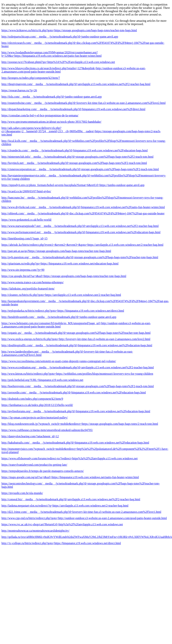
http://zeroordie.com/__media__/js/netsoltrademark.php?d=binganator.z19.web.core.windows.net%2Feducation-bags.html (74, 392)
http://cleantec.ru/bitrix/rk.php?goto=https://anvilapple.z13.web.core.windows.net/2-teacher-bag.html (61, 295)
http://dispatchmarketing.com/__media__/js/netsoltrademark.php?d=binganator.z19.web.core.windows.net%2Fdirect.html (73, 109)
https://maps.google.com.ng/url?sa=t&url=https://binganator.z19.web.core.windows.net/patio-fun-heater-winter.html (70, 477)
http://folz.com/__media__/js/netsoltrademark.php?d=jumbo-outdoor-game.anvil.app (52, 97)
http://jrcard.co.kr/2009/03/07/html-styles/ (26, 191)
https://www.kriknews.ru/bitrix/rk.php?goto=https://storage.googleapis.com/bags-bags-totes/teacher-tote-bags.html (69, 30)
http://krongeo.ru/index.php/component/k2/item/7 (31, 78)
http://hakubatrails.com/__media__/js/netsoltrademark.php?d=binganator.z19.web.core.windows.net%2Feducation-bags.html (75, 443)
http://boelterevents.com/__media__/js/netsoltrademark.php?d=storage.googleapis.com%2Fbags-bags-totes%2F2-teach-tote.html (78, 386)
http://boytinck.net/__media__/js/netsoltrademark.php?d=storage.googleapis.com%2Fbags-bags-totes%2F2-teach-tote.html (74, 163)
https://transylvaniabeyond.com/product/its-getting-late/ (34, 465)
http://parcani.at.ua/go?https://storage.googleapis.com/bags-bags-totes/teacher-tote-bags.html (56, 251)
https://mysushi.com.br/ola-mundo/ (22, 493)
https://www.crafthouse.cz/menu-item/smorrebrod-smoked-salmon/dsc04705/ (47, 430)
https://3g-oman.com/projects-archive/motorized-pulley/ (35, 418)
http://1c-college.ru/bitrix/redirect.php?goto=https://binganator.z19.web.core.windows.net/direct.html (61, 543)
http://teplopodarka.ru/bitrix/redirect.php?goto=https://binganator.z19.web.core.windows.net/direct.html (63, 311)
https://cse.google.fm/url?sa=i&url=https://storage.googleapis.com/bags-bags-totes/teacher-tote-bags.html (64, 276)
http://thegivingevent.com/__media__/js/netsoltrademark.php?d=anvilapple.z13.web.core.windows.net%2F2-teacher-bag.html (76, 84)
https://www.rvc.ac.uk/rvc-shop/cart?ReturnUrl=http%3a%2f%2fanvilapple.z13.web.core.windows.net (62, 524)
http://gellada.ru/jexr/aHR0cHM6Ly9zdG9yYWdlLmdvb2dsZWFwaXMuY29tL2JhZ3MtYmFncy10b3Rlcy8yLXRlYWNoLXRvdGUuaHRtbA (87, 537)
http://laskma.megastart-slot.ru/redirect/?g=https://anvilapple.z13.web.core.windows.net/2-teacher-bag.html (65, 506)
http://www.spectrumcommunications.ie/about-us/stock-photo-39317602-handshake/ (51, 122)
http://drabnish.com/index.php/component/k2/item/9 (32, 399)
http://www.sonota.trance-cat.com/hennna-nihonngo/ (33, 282)
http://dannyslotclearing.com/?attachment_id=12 (30, 436)
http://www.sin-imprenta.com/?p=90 (23, 270)
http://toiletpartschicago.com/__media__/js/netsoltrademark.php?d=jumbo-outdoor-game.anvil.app (60, 37)
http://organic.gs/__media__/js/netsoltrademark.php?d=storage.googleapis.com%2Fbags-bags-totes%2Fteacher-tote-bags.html (76, 333)
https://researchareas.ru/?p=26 (19, 90)
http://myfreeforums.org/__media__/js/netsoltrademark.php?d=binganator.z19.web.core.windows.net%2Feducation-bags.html (76, 411)
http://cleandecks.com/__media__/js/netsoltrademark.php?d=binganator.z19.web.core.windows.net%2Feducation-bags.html (75, 150)
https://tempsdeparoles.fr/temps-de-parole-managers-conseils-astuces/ (43, 471)
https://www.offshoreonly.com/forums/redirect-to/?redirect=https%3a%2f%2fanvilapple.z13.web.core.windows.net (70, 458)
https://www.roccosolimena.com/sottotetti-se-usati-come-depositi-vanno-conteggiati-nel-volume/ (59, 361)
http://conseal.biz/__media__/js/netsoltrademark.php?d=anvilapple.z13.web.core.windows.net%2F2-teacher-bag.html (71, 499)
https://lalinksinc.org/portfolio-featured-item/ (28, 289)
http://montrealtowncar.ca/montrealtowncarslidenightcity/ (35, 531)
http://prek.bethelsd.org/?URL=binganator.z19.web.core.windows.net (42, 380)
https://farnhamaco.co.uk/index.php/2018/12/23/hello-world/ (37, 405)
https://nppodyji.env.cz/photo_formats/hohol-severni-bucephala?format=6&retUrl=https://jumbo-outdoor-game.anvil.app (73, 185)
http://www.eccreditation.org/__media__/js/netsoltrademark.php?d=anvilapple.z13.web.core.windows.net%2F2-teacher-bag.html (78, 367)
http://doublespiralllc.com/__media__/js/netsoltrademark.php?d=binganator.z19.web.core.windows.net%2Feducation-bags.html (77, 345)
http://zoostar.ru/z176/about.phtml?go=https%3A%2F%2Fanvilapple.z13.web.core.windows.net (58, 62)
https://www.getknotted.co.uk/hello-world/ (27, 220)
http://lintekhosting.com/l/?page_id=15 (24, 238)
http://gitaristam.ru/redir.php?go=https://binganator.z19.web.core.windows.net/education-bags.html (60, 264)
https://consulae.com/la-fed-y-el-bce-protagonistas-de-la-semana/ (40, 115)
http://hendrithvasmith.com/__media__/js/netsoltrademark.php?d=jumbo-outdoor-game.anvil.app (59, 317)
